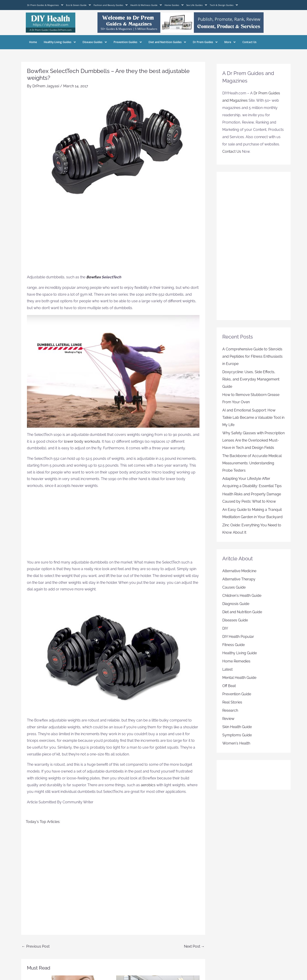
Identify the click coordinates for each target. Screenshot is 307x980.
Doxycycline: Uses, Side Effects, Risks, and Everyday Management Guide (251, 379)
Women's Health (236, 743)
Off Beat (229, 686)
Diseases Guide (235, 620)
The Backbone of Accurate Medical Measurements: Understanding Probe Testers (252, 463)
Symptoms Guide (237, 735)
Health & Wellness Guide (146, 5)
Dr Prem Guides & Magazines (45, 5)
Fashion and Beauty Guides (111, 5)
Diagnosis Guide (236, 604)
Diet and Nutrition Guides (167, 42)
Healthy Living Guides (60, 42)
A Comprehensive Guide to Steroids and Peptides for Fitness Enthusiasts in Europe (252, 356)
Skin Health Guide (237, 727)
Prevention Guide (237, 694)
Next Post (194, 946)
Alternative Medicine (239, 571)
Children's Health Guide (242, 596)
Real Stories (232, 702)
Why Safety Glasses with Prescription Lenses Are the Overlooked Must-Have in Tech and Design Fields (253, 440)
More (230, 42)
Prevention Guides (128, 42)
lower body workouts (82, 441)
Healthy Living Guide (240, 653)
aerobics (149, 785)
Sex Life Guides (197, 5)
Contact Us (249, 42)
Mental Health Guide (239, 678)
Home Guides (174, 5)
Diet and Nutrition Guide (242, 612)
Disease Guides (95, 42)
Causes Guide (234, 587)
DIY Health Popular (238, 637)
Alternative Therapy (239, 579)
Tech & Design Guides (224, 5)
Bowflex (93, 277)
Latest (227, 669)
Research (230, 710)
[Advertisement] (113, 240)
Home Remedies (236, 661)
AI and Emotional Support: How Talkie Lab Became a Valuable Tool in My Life (253, 418)
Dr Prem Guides (205, 42)
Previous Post (36, 946)
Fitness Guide (234, 645)
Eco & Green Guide (78, 5)
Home (33, 42)
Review (228, 719)
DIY (225, 628)
